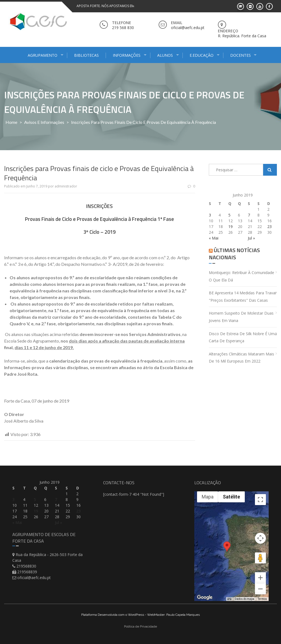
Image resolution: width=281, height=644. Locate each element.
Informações (127, 55)
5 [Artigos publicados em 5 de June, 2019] (229, 215)
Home (11, 122)
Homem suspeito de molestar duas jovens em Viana (241, 317)
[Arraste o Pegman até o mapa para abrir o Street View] (260, 558)
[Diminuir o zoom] (260, 589)
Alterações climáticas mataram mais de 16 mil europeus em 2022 (241, 358)
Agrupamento (43, 55)
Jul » (251, 238)
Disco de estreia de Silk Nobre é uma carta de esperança (243, 337)
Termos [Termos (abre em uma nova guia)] (262, 599)
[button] (227, 550)
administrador (66, 186)
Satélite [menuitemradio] (231, 497)
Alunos (165, 55)
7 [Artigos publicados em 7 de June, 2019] (249, 215)
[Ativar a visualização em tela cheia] (260, 500)
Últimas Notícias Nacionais (234, 254)
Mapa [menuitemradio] (208, 497)
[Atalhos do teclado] (229, 599)
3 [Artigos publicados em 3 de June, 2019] (210, 215)
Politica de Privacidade (140, 626)
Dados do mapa (245, 599)
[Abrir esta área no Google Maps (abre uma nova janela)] (205, 597)
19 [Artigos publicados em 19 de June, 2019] (231, 226)
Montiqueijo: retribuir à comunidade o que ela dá (241, 276)
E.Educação (202, 55)
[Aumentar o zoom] (260, 578)
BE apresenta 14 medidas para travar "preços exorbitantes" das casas (243, 297)
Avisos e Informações (44, 122)
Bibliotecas (86, 55)
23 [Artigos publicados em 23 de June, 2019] (269, 226)
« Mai (214, 238)
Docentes (241, 55)
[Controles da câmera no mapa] (260, 538)
